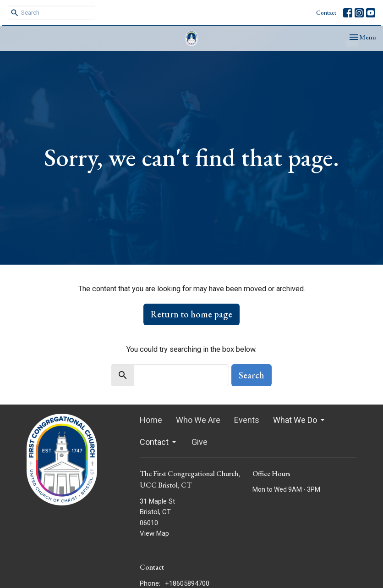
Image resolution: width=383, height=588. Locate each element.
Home (151, 420)
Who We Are (198, 420)
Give (200, 442)
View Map (154, 533)
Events (247, 420)
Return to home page (191, 314)
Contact (326, 13)
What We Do (300, 420)
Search (252, 375)
